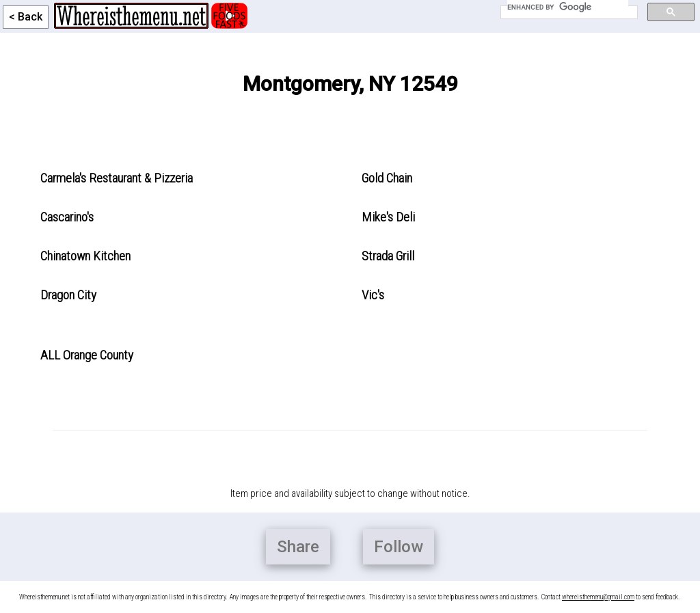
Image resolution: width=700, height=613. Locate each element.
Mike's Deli (388, 217)
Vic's (373, 295)
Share (298, 547)
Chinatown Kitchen (85, 256)
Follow (399, 547)
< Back (26, 17)
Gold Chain (387, 178)
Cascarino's (67, 217)
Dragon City (68, 295)
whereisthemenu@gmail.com (598, 597)
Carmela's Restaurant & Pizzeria (117, 178)
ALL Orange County (87, 355)
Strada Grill (388, 256)
